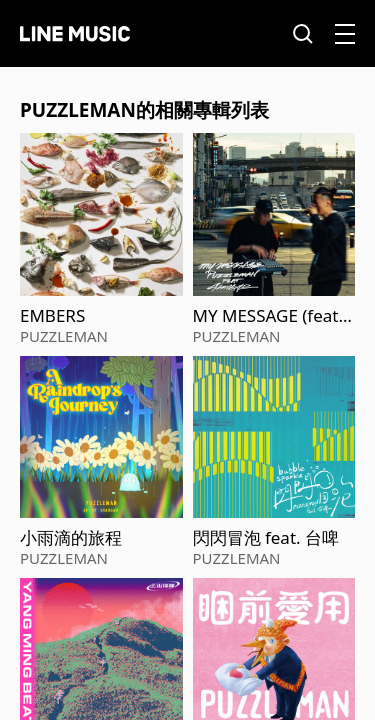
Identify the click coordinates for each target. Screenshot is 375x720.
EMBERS (52, 316)
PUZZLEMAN (64, 336)
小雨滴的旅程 (71, 538)
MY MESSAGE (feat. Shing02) (268, 316)
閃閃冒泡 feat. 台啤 (266, 538)
